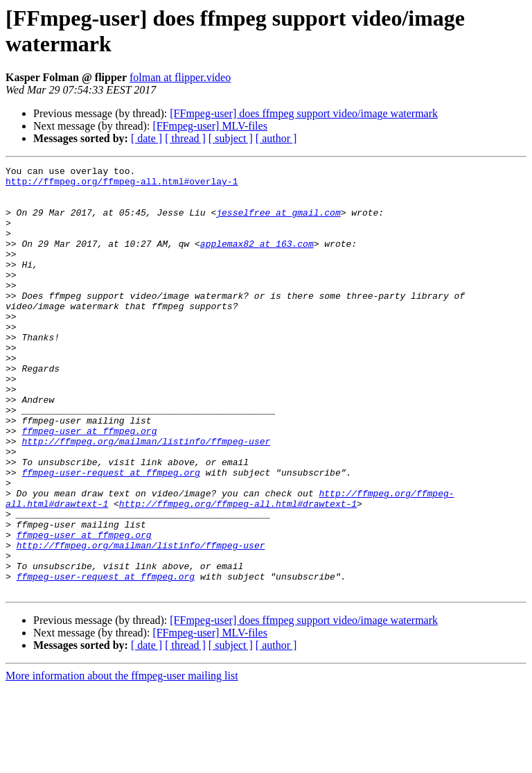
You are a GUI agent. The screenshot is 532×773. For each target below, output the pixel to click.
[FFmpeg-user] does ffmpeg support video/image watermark (304, 113)
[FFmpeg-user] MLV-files (210, 126)
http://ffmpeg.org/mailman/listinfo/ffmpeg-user (146, 497)
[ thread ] (185, 138)
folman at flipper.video (180, 77)
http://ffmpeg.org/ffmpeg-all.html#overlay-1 (122, 185)
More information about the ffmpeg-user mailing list (122, 761)
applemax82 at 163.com (257, 260)
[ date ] (147, 138)
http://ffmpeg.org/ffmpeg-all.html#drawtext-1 (238, 572)
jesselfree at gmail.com (278, 223)
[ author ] (276, 138)
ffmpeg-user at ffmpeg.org (89, 485)
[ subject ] (231, 138)
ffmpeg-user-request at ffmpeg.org (110, 535)
